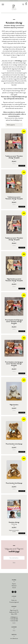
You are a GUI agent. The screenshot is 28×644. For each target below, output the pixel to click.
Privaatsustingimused (14, 602)
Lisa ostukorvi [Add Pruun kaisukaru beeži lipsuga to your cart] (22, 491)
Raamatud (14, 586)
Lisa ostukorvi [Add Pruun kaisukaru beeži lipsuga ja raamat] (22, 331)
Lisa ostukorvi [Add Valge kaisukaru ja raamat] (22, 289)
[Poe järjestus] (14, 125)
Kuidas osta (14, 600)
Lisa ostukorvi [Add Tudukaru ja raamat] (22, 166)
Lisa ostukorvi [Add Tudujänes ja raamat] (22, 248)
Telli (14, 563)
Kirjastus (14, 584)
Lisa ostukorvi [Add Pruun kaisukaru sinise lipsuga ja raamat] (22, 373)
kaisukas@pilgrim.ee (16, 120)
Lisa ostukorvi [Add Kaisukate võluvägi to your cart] (22, 533)
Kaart (14, 623)
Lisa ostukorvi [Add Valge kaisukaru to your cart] (22, 413)
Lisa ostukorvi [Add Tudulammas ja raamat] (22, 207)
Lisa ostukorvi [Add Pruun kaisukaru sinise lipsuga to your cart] (22, 452)
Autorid (14, 588)
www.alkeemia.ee (14, 638)
